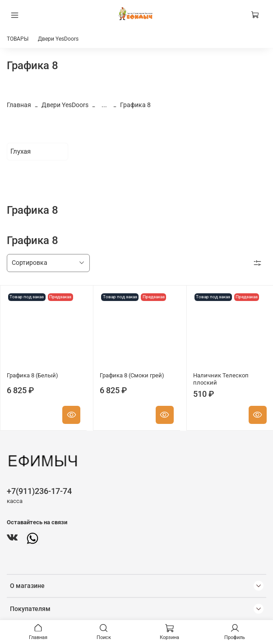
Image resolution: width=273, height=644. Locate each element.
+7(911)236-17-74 (39, 491)
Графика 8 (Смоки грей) (132, 375)
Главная (19, 105)
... (104, 105)
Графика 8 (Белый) (32, 375)
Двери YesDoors (58, 39)
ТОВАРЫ (18, 39)
